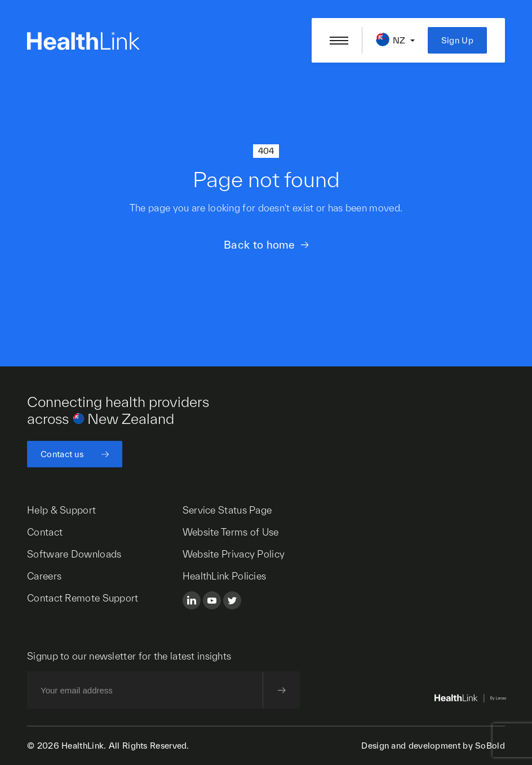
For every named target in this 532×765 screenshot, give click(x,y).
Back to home (260, 245)
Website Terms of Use (231, 532)
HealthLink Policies (225, 576)
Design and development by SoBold (433, 746)
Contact (45, 532)
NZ (399, 40)
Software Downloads (74, 554)
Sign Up (457, 40)
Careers (44, 576)
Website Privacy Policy (234, 554)
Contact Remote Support (83, 598)
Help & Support (61, 510)
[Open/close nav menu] (339, 41)
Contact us (62, 454)
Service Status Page (227, 510)
